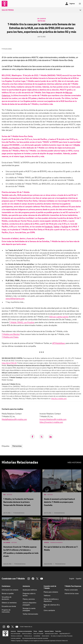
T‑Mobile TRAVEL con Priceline (22, 323)
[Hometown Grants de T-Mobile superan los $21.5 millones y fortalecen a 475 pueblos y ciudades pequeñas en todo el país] (21, 543)
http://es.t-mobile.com (59, 399)
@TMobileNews (59, 343)
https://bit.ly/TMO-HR (9, 363)
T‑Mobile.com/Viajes (10, 337)
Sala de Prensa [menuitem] (8, 10)
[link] (32, 437)
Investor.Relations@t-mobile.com (53, 420)
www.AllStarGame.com (15, 299)
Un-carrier (42, 19)
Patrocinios (17, 446)
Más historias (74, 463)
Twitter (56, 227)
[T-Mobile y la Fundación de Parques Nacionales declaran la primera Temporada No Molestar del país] (21, 493)
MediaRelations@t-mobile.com (14, 420)
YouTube (65, 227)
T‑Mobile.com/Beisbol (11, 334)
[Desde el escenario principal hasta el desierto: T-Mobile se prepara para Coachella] (62, 493)
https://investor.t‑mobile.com (51, 422)
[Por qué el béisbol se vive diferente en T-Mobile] (62, 543)
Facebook (48, 227)
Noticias (41, 21)
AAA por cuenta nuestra (59, 317)
